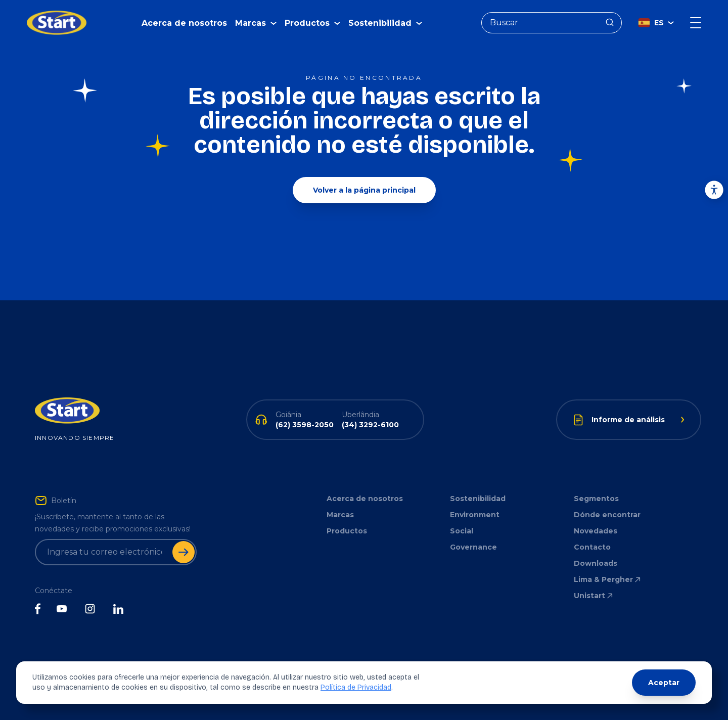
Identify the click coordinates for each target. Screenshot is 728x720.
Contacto (592, 547)
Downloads (596, 563)
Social (462, 531)
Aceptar (664, 683)
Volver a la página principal (364, 190)
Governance (473, 547)
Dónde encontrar (607, 515)
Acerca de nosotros (184, 23)
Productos (347, 531)
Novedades (596, 531)
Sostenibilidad (478, 499)
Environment (475, 515)
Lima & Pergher (608, 579)
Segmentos (596, 499)
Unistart (594, 596)
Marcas (340, 515)
